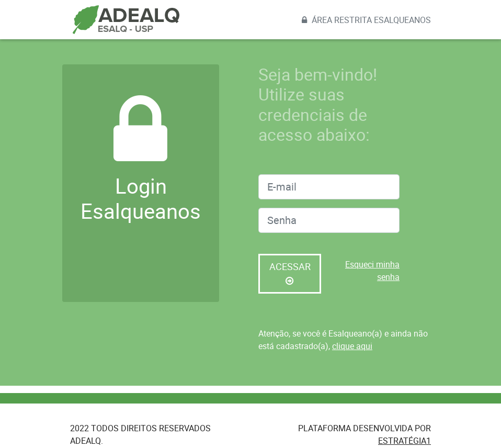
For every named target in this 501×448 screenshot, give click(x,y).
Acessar (290, 273)
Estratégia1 (405, 441)
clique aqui (352, 346)
